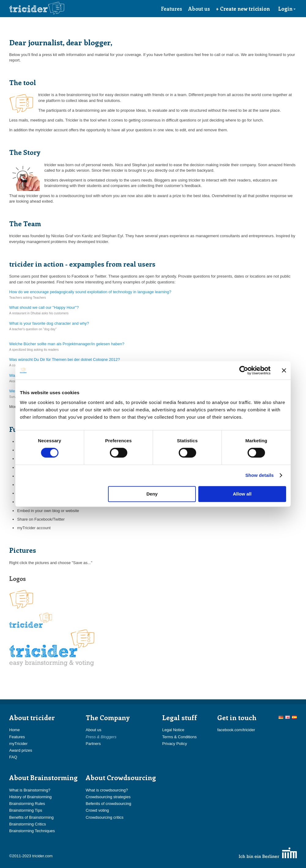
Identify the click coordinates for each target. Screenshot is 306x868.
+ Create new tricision (243, 9)
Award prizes (21, 750)
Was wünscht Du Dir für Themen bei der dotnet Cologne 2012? (65, 359)
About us (199, 9)
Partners (93, 744)
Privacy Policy (175, 744)
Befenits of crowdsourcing (108, 804)
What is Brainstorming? (30, 790)
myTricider (18, 744)
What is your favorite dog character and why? (49, 323)
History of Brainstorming (30, 797)
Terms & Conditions (179, 737)
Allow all (242, 494)
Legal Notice (173, 730)
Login (287, 9)
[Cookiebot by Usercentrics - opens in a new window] (244, 370)
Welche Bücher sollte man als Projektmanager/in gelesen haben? (67, 344)
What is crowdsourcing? (107, 790)
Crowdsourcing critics (105, 817)
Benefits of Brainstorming (31, 817)
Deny (152, 494)
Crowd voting (97, 810)
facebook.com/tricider (236, 730)
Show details (260, 475)
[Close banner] (284, 370)
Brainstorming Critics (28, 824)
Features (172, 9)
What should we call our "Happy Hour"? (44, 307)
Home (15, 730)
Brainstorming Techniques (32, 831)
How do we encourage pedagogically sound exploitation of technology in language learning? (90, 292)
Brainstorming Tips (26, 810)
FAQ (13, 757)
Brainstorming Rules (27, 804)
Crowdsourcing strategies (108, 797)
